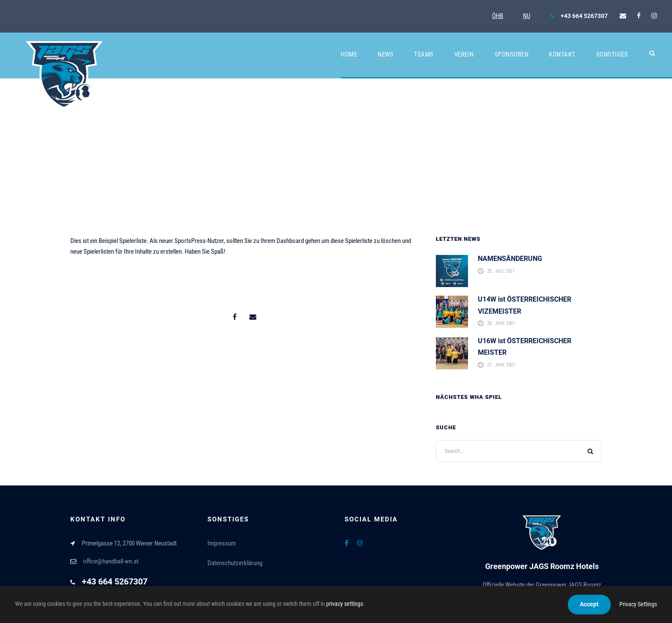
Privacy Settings (638, 604)
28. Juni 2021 (502, 324)
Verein (464, 54)
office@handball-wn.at (111, 561)
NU (526, 16)
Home (349, 54)
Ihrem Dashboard (282, 241)
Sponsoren (512, 54)
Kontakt (562, 54)
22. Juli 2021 (501, 271)
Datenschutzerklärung (235, 563)
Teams (424, 54)
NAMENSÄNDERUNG (510, 259)
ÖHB (498, 16)
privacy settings (345, 604)
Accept (589, 604)
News (385, 54)
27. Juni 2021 (502, 365)
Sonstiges (612, 54)
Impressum (222, 543)
